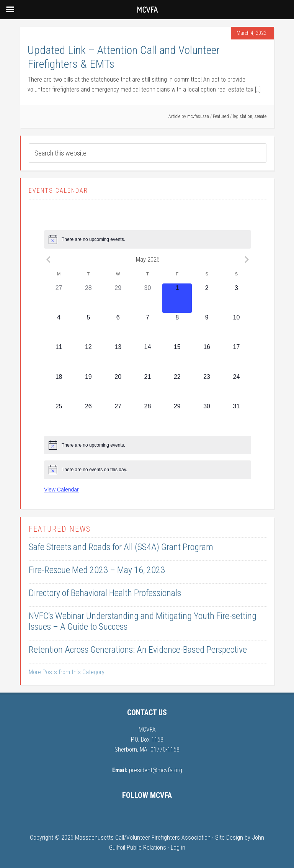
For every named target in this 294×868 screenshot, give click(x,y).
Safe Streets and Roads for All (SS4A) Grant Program (121, 547)
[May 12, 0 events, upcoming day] (88, 357)
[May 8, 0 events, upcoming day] (177, 328)
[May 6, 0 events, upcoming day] (118, 328)
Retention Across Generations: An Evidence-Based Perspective (138, 650)
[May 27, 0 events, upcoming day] (118, 417)
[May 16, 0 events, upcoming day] (207, 357)
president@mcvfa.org (156, 770)
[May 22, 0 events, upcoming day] (177, 387)
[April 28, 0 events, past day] (88, 298)
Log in (178, 848)
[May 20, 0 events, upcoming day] (118, 387)
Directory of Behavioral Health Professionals (105, 593)
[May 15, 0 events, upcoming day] (177, 357)
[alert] (148, 239)
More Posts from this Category (67, 672)
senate (261, 116)
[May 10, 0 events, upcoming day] (236, 328)
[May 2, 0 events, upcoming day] (207, 298)
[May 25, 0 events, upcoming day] (59, 417)
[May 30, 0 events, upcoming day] (207, 417)
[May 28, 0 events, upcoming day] (148, 417)
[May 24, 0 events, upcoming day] (236, 387)
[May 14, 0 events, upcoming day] (148, 357)
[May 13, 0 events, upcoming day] (118, 357)
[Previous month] (49, 259)
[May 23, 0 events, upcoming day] (207, 387)
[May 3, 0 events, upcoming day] (236, 298)
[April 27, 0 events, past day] (59, 298)
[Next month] (247, 259)
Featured (221, 116)
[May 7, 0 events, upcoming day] (148, 328)
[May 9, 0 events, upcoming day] (207, 328)
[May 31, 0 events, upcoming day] (236, 417)
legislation (243, 116)
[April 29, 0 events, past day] (118, 298)
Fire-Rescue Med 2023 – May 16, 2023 (97, 570)
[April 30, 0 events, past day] (148, 298)
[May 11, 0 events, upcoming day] (59, 357)
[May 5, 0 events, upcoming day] (88, 328)
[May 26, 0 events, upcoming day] (88, 417)
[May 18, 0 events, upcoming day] (59, 387)
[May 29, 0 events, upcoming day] (177, 417)
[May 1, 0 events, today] (177, 298)
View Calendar (61, 490)
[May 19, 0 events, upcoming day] (88, 387)
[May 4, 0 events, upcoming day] (59, 328)
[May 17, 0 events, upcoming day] (236, 357)
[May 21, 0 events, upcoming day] (148, 387)
